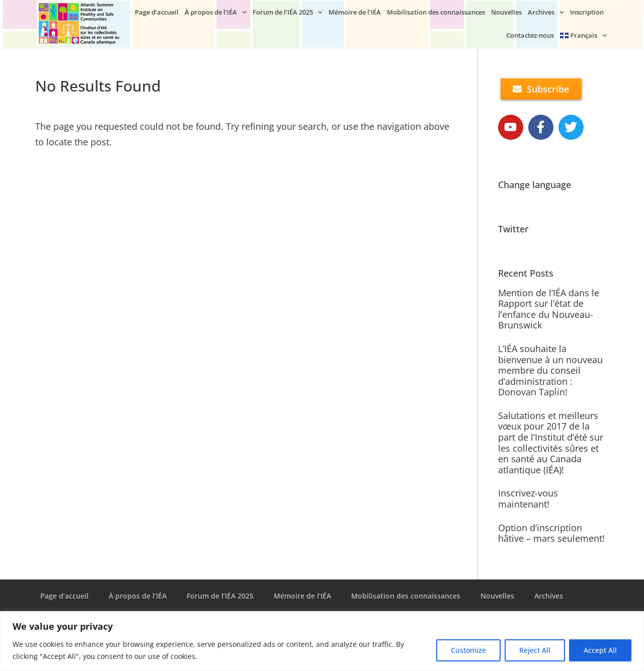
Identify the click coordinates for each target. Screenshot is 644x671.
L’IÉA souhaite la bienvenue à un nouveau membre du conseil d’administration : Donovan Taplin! (550, 370)
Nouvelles (506, 12)
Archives (546, 12)
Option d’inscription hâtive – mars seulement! (551, 533)
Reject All (535, 650)
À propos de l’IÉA (216, 12)
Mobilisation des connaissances (436, 12)
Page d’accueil (157, 12)
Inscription (587, 12)
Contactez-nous (530, 35)
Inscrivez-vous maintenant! (528, 498)
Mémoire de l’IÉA (355, 12)
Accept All (600, 650)
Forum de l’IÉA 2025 (288, 12)
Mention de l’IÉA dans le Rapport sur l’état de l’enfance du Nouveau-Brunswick (549, 309)
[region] (322, 641)
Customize (468, 650)
